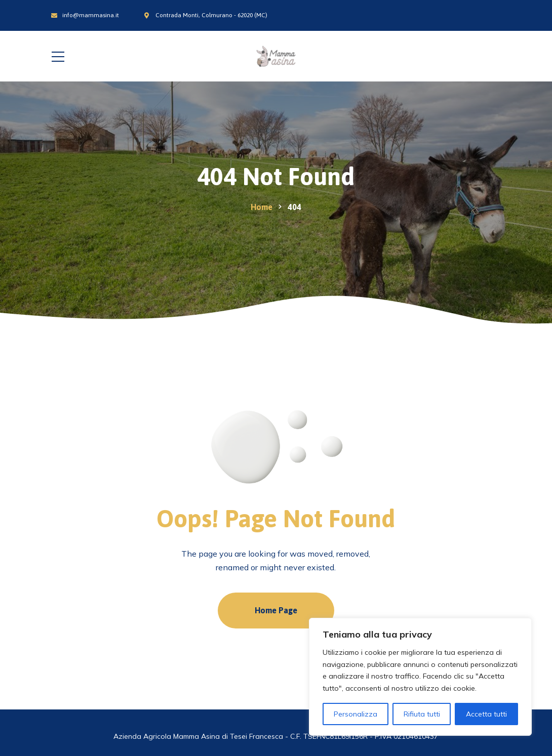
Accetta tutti (486, 714)
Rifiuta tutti (422, 714)
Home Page (276, 610)
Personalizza (356, 714)
